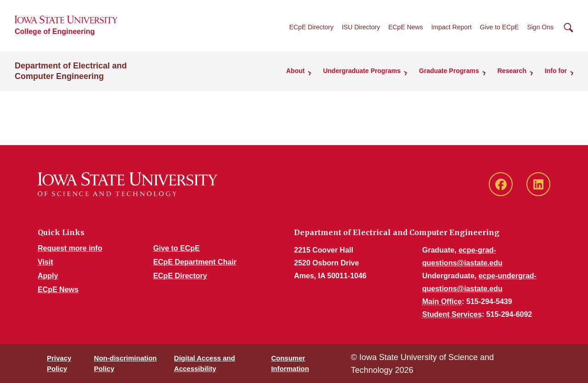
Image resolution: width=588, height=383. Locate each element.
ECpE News (405, 27)
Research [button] (512, 71)
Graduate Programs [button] (449, 71)
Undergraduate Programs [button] (362, 71)
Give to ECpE (500, 27)
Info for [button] (556, 71)
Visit (45, 262)
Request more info (70, 248)
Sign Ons (540, 27)
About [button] (295, 71)
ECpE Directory (311, 27)
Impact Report (452, 27)
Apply (48, 276)
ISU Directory (361, 27)
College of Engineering (55, 31)
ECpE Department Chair (195, 262)
